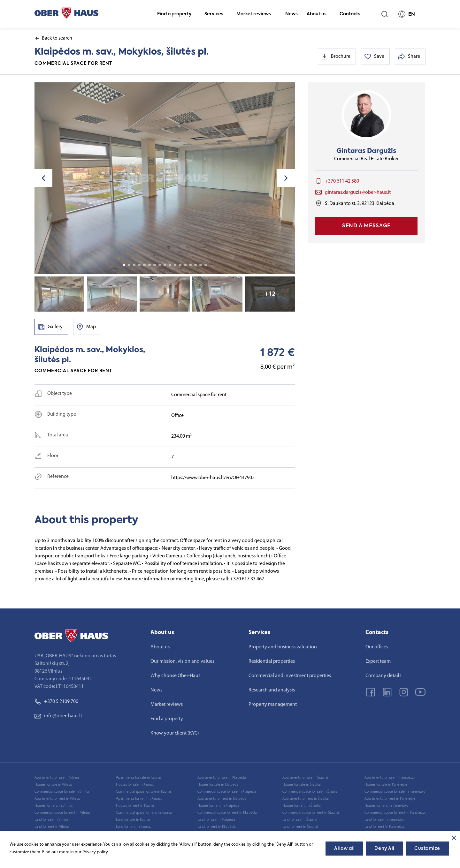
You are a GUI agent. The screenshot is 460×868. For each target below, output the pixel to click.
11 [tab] (175, 265)
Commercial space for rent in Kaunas (144, 813)
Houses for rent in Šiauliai (302, 806)
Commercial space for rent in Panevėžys (395, 813)
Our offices (377, 647)
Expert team (378, 661)
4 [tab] (139, 265)
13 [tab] (185, 265)
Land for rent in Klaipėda (216, 827)
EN (409, 14)
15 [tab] (195, 265)
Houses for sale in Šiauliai (302, 785)
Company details (383, 676)
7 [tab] (155, 265)
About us (319, 14)
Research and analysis (272, 690)
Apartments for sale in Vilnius (57, 778)
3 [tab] (134, 265)
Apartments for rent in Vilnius (57, 799)
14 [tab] (190, 265)
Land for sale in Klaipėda (216, 820)
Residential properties (272, 661)
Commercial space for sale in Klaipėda (227, 792)
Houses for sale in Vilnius (53, 785)
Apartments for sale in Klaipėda (222, 778)
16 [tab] (201, 265)
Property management (273, 705)
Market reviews (256, 14)
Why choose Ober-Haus (175, 676)
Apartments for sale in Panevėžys (390, 778)
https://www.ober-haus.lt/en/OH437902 (213, 478)
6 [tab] (149, 265)
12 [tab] (180, 265)
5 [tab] (144, 265)
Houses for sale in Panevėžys (386, 785)
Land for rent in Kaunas (133, 827)
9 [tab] (165, 265)
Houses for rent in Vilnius (54, 806)
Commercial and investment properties (290, 676)
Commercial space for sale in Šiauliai (310, 792)
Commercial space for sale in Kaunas (144, 792)
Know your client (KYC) (175, 733)
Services (217, 14)
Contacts (353, 14)
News (291, 14)
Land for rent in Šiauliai (300, 827)
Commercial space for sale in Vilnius (62, 792)
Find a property (177, 14)
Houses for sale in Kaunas (135, 785)
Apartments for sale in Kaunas (138, 778)
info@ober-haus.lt (58, 716)
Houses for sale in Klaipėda (218, 785)
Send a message (366, 226)
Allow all (344, 849)
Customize (427, 849)
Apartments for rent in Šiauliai (306, 799)
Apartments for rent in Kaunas (139, 799)
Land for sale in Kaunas (133, 820)
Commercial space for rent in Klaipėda (227, 813)
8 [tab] (160, 265)
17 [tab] (206, 265)
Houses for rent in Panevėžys (386, 806)
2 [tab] (129, 265)
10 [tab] (170, 265)
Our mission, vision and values (182, 661)
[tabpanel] (165, 178)
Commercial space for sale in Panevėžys (395, 792)
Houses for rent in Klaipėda (218, 806)
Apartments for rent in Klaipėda (222, 799)
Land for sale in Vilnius (51, 820)
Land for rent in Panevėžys (384, 827)
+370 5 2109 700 (56, 702)
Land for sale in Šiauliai (300, 820)
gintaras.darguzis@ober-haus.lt (358, 192)
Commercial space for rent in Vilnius (62, 813)
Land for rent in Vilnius (52, 827)
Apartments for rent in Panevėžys (390, 799)
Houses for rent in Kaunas (135, 806)
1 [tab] (124, 265)
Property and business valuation (283, 647)
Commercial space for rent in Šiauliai (311, 813)
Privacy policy (95, 852)
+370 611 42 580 (342, 181)
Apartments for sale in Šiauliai (305, 778)
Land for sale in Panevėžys (384, 820)
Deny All (384, 849)
